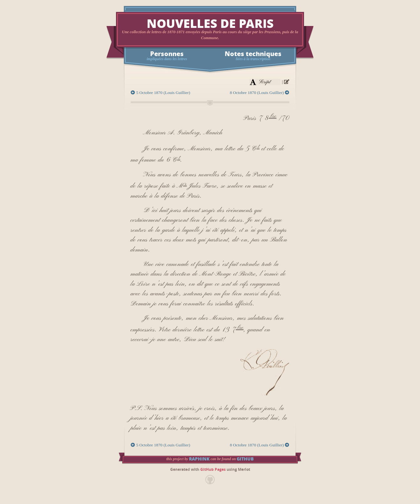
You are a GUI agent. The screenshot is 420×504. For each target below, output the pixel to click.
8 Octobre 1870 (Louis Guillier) (260, 93)
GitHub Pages (213, 470)
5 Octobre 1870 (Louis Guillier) (160, 93)
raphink (199, 459)
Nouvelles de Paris (210, 24)
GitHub (245, 459)
